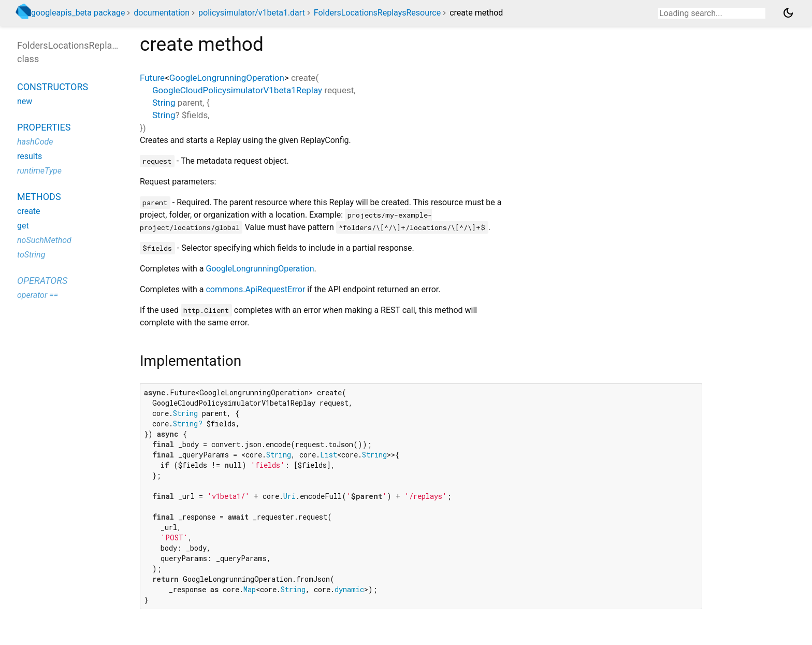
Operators (42, 281)
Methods (39, 197)
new (25, 101)
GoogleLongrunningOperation (227, 78)
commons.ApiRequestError (255, 289)
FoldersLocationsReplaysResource (377, 13)
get (23, 226)
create (29, 211)
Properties (44, 127)
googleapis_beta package (78, 13)
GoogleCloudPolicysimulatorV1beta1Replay (237, 90)
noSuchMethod (44, 240)
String (164, 103)
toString (31, 255)
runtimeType (39, 171)
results (30, 156)
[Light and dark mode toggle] (788, 13)
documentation (162, 13)
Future (152, 78)
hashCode (35, 142)
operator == (38, 295)
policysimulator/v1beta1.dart (252, 13)
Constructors (53, 87)
